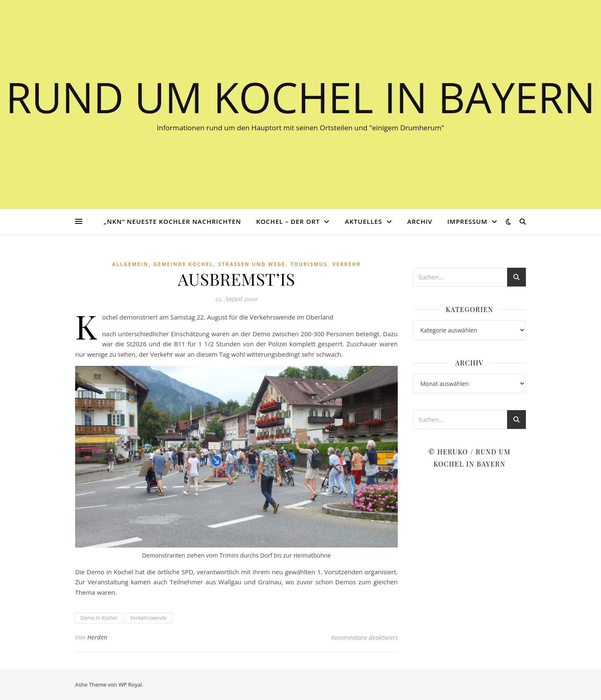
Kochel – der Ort (288, 221)
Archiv (420, 221)
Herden (97, 637)
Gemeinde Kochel (183, 264)
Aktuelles (363, 221)
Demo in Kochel (99, 618)
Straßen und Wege (252, 264)
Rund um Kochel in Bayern (300, 97)
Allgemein (130, 264)
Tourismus (309, 264)
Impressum (467, 221)
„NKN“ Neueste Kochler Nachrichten (172, 221)
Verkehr (346, 264)
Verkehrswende (148, 618)
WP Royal (130, 685)
